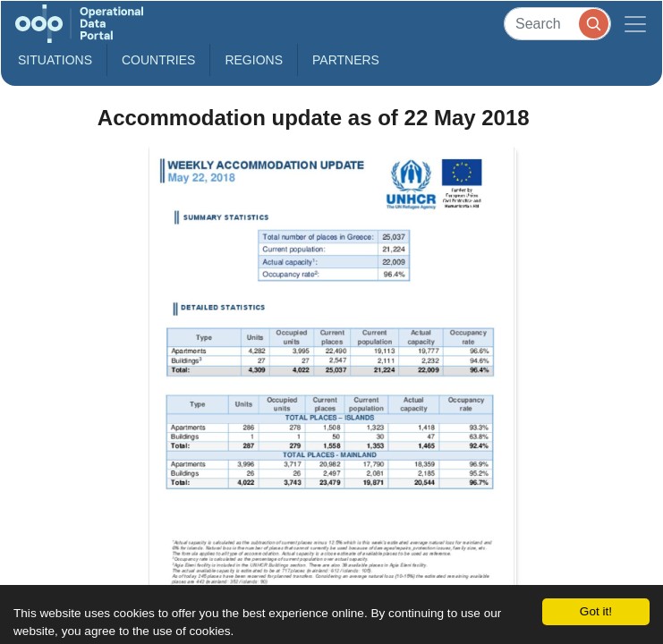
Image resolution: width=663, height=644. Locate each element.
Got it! (596, 611)
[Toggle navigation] (635, 24)
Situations (55, 60)
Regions (254, 60)
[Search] (557, 24)
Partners (346, 60)
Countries (158, 60)
